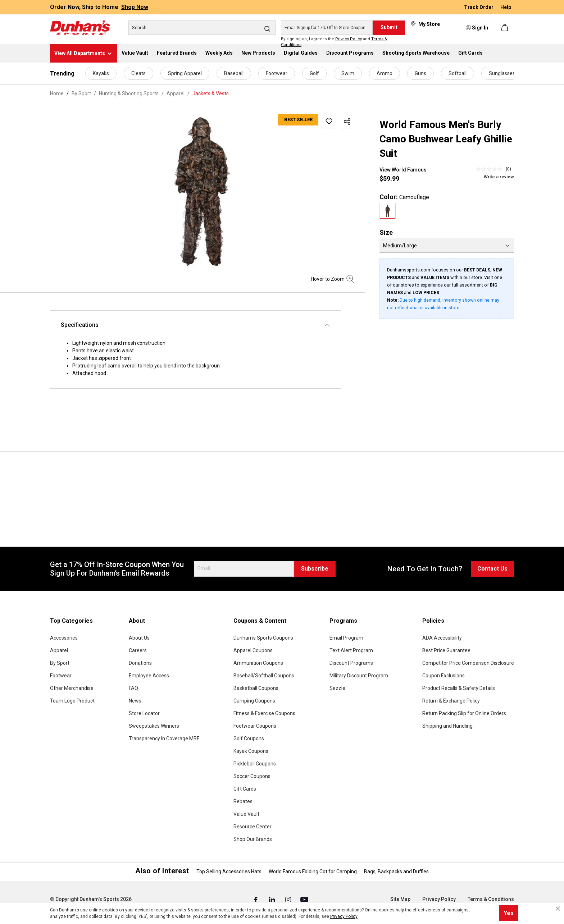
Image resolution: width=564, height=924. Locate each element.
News (135, 701)
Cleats (138, 73)
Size (386, 232)
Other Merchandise (72, 688)
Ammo (385, 73)
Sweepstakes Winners (154, 726)
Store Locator (144, 713)
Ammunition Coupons (258, 663)
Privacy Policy (349, 39)
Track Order (479, 7)
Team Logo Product (72, 701)
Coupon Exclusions (444, 676)
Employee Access (149, 676)
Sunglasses (502, 73)
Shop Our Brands (253, 839)
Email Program (346, 638)
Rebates (243, 801)
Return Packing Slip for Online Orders (464, 713)
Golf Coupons (249, 738)
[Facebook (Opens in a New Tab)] (256, 900)
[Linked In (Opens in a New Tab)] (272, 900)
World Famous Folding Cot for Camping (313, 872)
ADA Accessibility (442, 638)
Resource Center (253, 827)
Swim (348, 73)
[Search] (202, 28)
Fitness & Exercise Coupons (264, 713)
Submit (389, 27)
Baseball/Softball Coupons (264, 676)
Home (57, 93)
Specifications (80, 325)
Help (506, 7)
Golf (314, 73)
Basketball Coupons (256, 688)
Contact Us (492, 569)
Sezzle (337, 688)
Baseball (234, 73)
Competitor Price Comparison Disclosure (468, 663)
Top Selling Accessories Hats (229, 872)
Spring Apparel (185, 73)
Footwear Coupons (255, 726)
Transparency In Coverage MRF (164, 738)
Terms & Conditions (491, 899)
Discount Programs (351, 663)
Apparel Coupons (253, 650)
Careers (138, 650)
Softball (458, 73)
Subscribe (315, 569)
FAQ (133, 688)
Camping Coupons (254, 701)
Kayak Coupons (251, 751)
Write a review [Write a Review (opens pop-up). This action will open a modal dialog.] (499, 177)
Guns (420, 73)
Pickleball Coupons (255, 764)
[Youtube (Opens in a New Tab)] (304, 900)
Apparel (59, 650)
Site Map (400, 899)
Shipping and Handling (447, 726)
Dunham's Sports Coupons (263, 638)
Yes (509, 913)
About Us (139, 638)
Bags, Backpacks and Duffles (396, 872)
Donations (140, 663)
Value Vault (246, 814)
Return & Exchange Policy (451, 701)
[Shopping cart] (505, 28)
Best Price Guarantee (446, 650)
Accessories (64, 638)
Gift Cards (245, 789)
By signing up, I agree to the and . (334, 42)
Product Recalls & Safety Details (459, 688)
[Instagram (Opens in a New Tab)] (289, 900)
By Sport (60, 663)
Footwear (277, 73)
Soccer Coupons (252, 776)
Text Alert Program (351, 650)
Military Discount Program (359, 676)
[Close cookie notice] (558, 909)
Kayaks (101, 73)
